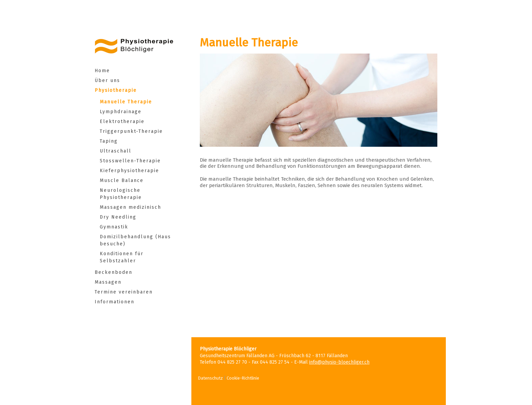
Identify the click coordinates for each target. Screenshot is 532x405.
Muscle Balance (122, 180)
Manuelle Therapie (129, 102)
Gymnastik (114, 227)
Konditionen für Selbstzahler (122, 257)
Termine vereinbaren (124, 292)
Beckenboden (113, 272)
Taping (109, 141)
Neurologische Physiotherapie (121, 194)
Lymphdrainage (122, 112)
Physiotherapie (116, 90)
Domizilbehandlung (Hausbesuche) (135, 240)
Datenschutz (211, 378)
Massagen (108, 282)
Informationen (115, 302)
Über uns (107, 80)
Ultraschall (120, 151)
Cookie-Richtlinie (243, 378)
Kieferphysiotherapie (129, 171)
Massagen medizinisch (134, 207)
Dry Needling (118, 217)
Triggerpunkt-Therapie (131, 131)
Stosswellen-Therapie (130, 161)
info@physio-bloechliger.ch (339, 362)
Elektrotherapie (126, 121)
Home (102, 71)
